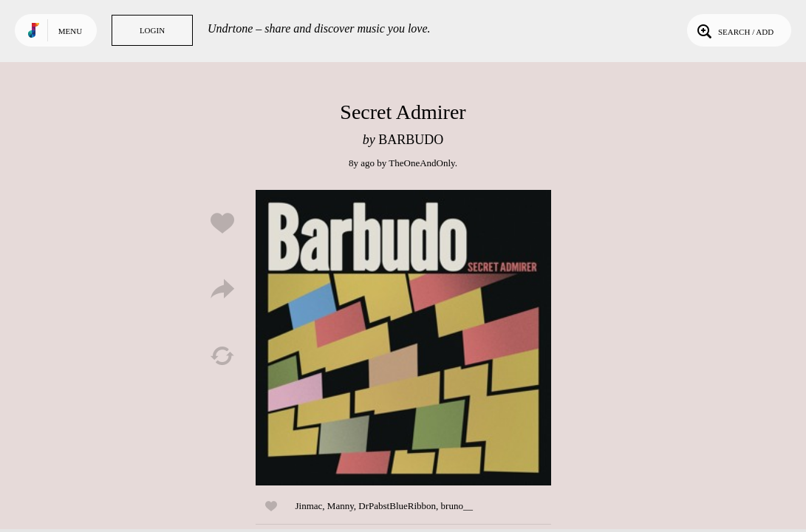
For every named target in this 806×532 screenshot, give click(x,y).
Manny (341, 506)
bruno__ (457, 506)
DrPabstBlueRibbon (397, 506)
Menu (70, 31)
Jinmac (309, 506)
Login (152, 30)
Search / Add (734, 30)
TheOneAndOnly (421, 163)
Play (403, 338)
